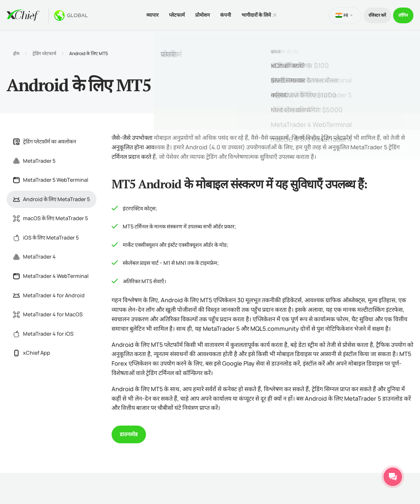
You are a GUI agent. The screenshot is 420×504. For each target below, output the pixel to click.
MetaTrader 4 (34, 255)
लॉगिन (401, 14)
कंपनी (223, 14)
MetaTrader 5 (34, 159)
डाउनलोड (129, 433)
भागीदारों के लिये (256, 14)
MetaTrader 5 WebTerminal (51, 178)
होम (16, 52)
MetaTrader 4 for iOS (43, 332)
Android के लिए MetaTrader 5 (52, 198)
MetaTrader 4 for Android (49, 294)
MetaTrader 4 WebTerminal (51, 274)
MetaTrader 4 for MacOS (48, 313)
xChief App (32, 351)
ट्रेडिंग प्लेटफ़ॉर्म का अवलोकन (45, 140)
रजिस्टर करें (369, 14)
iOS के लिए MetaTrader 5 (46, 236)
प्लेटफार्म (169, 14)
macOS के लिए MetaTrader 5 (51, 217)
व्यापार (142, 14)
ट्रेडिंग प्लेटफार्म (44, 52)
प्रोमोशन (197, 14)
